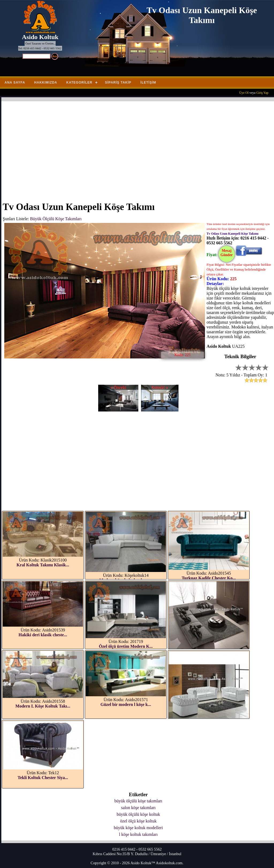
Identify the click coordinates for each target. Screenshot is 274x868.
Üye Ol (244, 93)
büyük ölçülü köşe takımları (138, 801)
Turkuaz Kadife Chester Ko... (209, 578)
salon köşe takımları (138, 808)
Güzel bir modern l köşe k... (126, 704)
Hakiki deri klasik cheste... (43, 635)
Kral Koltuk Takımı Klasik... (43, 565)
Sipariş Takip (118, 83)
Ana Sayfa (15, 83)
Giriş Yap (262, 93)
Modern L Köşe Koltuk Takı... (43, 706)
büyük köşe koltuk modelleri (138, 828)
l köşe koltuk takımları (138, 834)
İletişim (148, 83)
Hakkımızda (46, 83)
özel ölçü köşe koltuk (138, 821)
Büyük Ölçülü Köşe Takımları (56, 219)
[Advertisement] (138, 148)
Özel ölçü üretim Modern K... (126, 646)
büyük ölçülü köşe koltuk (138, 814)
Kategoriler (79, 83)
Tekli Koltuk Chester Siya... (43, 778)
